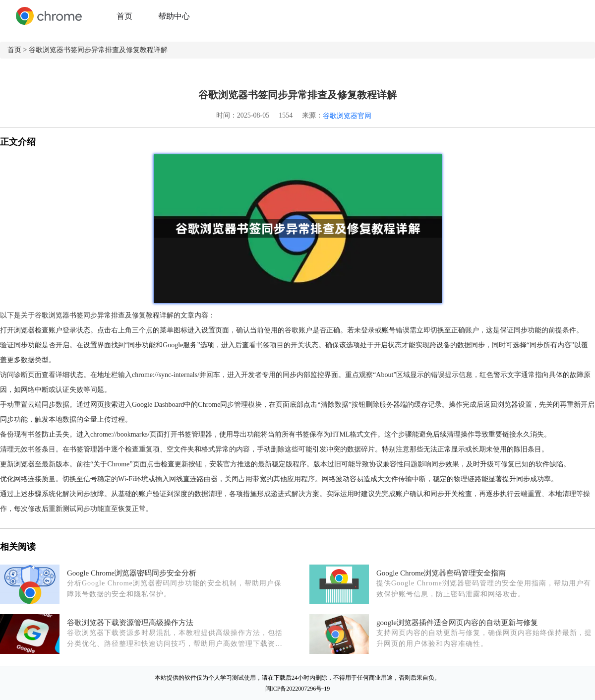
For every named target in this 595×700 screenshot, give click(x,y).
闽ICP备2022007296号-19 (298, 689)
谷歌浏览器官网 (347, 116)
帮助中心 (174, 16)
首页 (124, 16)
